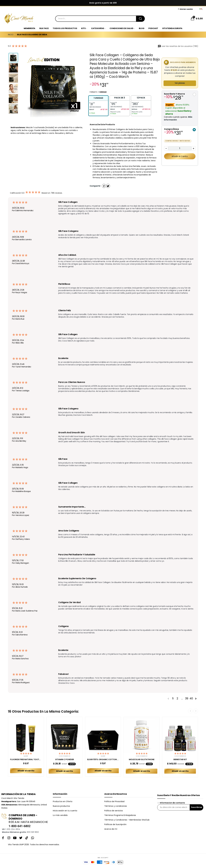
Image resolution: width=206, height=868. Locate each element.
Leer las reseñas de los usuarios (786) (178, 46)
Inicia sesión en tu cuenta (65, 811)
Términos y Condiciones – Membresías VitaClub (127, 820)
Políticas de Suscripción (115, 824)
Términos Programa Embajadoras (120, 815)
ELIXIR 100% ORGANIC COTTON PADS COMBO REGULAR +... (103, 760)
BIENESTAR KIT (180, 760)
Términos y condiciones (116, 806)
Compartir (104, 186)
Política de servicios (114, 811)
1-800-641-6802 (20, 826)
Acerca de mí (111, 829)
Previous (190, 711)
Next (196, 711)
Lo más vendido (60, 815)
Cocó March (65, 756)
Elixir (26, 756)
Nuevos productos (61, 806)
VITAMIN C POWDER (65, 760)
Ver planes (180, 83)
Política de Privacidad (114, 801)
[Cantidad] (180, 148)
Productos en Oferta (63, 801)
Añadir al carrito (180, 156)
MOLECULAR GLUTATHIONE (142, 760)
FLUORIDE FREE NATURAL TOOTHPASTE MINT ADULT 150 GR (26, 760)
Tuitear (108, 186)
